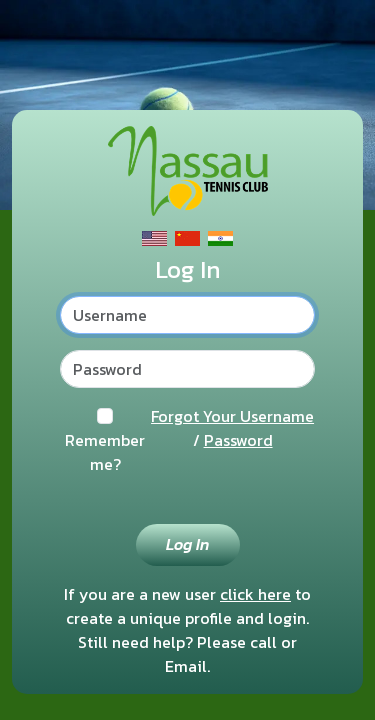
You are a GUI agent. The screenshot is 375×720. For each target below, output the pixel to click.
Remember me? (105, 452)
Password (238, 440)
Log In (187, 544)
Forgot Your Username (232, 416)
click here (255, 594)
